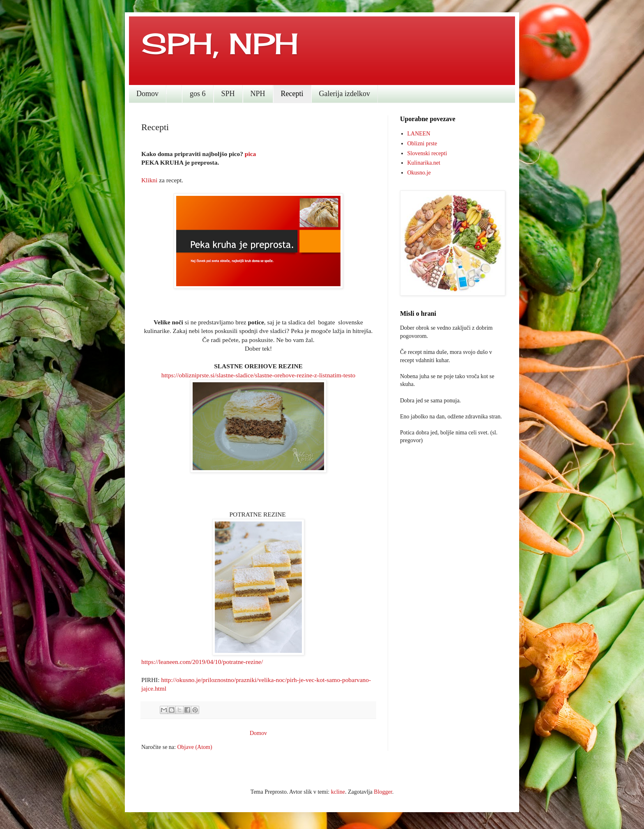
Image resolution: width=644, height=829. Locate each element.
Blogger (383, 792)
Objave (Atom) (194, 747)
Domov (147, 94)
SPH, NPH (220, 44)
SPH (228, 94)
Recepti (292, 94)
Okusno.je (419, 173)
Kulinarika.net (424, 163)
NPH (258, 94)
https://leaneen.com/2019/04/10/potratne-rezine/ (202, 662)
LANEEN (419, 134)
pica (250, 154)
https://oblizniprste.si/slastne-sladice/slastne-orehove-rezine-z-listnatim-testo (258, 375)
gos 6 (198, 94)
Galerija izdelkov (345, 94)
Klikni (149, 180)
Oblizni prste (422, 144)
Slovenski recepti (427, 153)
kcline (338, 792)
